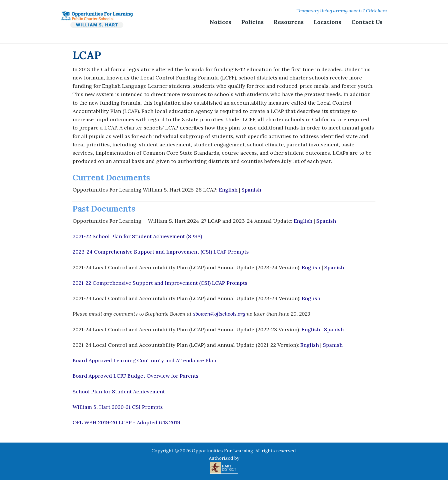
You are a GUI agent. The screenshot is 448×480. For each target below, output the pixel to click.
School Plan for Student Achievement (119, 392)
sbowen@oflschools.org (219, 314)
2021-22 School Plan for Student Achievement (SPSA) (137, 236)
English (229, 190)
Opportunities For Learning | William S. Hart (97, 20)
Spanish (251, 190)
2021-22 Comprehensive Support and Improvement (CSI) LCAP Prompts (160, 283)
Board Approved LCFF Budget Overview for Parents (136, 376)
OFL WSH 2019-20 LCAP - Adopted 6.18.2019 (126, 422)
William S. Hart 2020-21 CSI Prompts (118, 407)
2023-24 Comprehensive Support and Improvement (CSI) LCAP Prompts (161, 252)
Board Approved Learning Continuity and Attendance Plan (144, 360)
